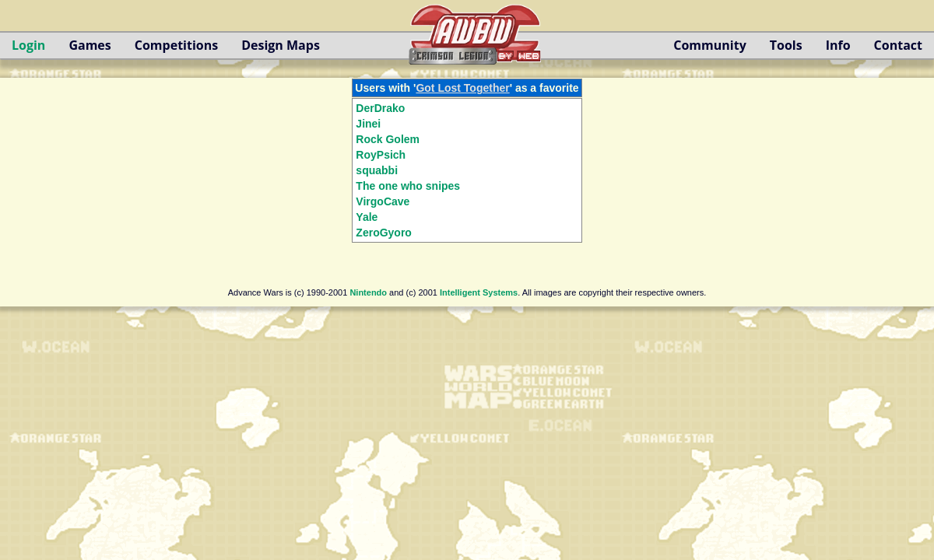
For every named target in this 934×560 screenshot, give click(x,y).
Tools (786, 45)
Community (709, 45)
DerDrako (380, 108)
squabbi (377, 170)
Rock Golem (388, 139)
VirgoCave (383, 201)
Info (838, 45)
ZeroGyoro (384, 233)
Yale (367, 217)
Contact (898, 45)
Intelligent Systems (479, 292)
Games (90, 45)
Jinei (368, 124)
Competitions (176, 45)
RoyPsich (381, 155)
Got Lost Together (462, 88)
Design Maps (281, 45)
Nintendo (368, 292)
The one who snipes (408, 186)
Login (28, 45)
